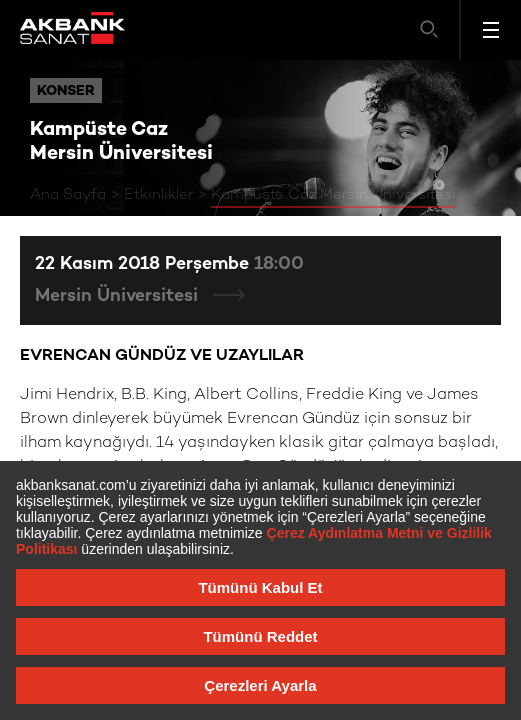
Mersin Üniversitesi (119, 296)
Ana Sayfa (68, 195)
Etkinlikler (158, 195)
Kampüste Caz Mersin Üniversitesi (333, 195)
